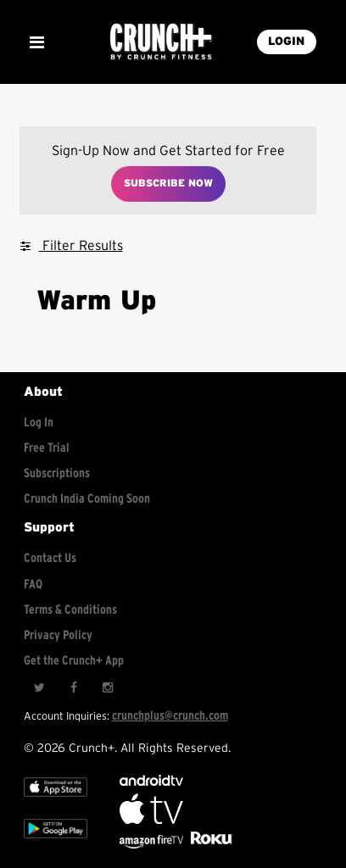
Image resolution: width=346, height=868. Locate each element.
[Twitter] (39, 687)
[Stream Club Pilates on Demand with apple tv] (209, 845)
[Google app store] (56, 842)
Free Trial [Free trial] (47, 448)
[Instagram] (107, 687)
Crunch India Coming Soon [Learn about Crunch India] (87, 499)
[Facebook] (73, 687)
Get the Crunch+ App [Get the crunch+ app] (74, 661)
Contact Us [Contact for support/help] (50, 558)
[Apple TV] (56, 801)
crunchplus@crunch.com (170, 716)
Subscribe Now (168, 183)
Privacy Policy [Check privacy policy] (58, 635)
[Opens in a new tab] (153, 845)
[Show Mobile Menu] (36, 42)
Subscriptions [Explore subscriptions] (57, 473)
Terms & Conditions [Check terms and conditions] (70, 610)
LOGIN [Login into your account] (286, 42)
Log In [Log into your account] (39, 423)
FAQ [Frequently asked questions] (33, 584)
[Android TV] (151, 782)
